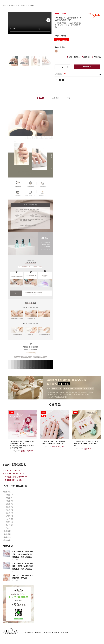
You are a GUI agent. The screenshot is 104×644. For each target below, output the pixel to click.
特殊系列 (7, 534)
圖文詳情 (40, 98)
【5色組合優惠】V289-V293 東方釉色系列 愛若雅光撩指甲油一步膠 (86, 444)
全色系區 (24, 5)
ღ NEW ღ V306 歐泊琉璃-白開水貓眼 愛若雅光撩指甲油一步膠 (54, 442)
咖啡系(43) (9, 516)
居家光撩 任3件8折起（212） (15, 470)
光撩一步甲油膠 (14, 5)
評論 (70, 98)
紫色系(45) (9, 507)
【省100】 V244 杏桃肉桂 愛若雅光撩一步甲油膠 (23, 577)
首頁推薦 (7, 540)
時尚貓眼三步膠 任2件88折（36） (16, 477)
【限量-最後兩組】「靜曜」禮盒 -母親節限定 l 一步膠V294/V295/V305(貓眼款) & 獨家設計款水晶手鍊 (22, 445)
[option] (30, 23)
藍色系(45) (9, 504)
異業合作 (47, 632)
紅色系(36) (9, 528)
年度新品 (7, 537)
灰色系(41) (9, 501)
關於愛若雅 (29, 632)
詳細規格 (55, 98)
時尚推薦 (7, 531)
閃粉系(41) (9, 522)
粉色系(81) (9, 495)
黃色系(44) (9, 513)
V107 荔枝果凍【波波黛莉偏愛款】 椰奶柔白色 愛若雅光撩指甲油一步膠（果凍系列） (23, 554)
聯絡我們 (64, 632)
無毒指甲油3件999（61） (13, 480)
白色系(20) (9, 519)
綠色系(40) (9, 510)
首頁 (5, 5)
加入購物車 (87, 67)
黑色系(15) (9, 525)
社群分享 (56, 632)
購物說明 (39, 632)
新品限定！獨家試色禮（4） (14, 473)
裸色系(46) (9, 498)
